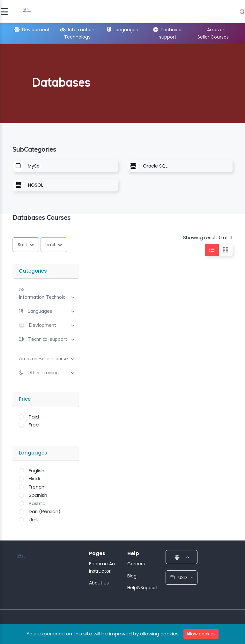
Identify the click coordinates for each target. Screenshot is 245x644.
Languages (122, 30)
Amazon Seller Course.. (44, 359)
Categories (33, 271)
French (37, 487)
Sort (26, 245)
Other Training (43, 373)
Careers (136, 564)
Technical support (48, 339)
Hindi (34, 479)
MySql (34, 166)
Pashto (37, 503)
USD (182, 577)
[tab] (46, 293)
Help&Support (143, 588)
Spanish (38, 495)
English (37, 471)
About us (99, 583)
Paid (34, 417)
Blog (132, 576)
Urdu (34, 520)
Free (34, 425)
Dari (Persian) (45, 511)
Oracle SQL (155, 166)
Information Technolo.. (43, 297)
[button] (36, 311)
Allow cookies (201, 634)
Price (25, 399)
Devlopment (32, 30)
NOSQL (36, 185)
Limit (54, 245)
